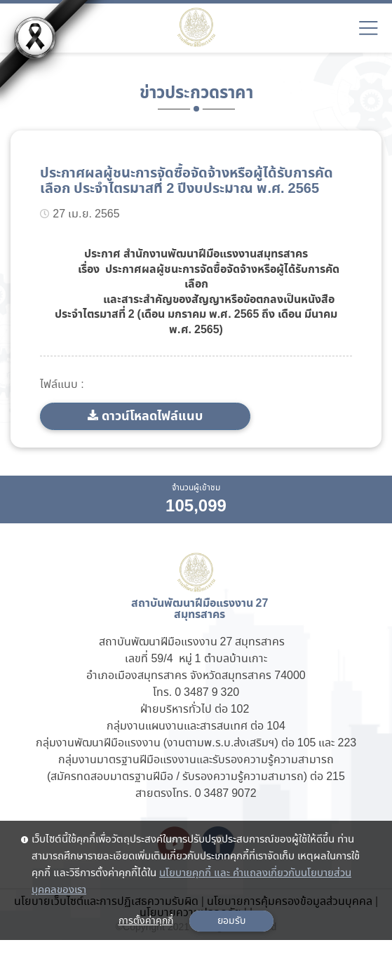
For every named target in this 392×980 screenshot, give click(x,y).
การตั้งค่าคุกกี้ (146, 921)
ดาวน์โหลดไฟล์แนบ (152, 416)
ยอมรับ (231, 921)
